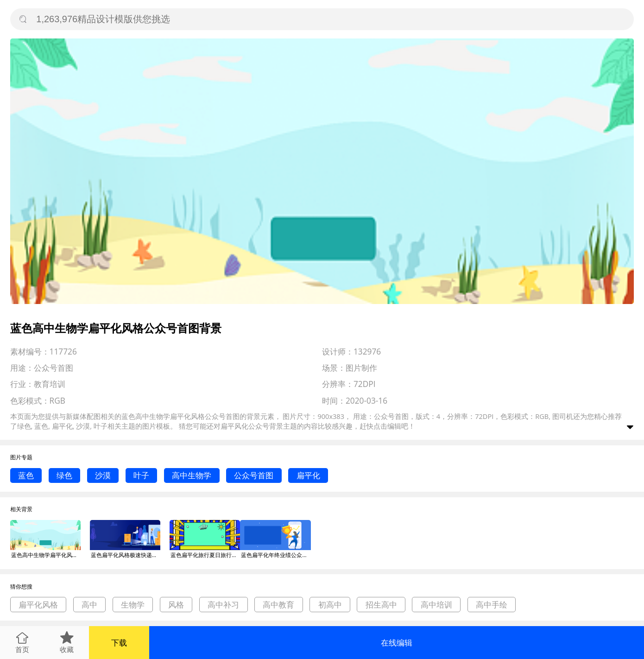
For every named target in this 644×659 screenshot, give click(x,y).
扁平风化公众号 (245, 426)
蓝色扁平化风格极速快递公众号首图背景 (126, 555)
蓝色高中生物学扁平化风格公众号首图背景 (46, 555)
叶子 (141, 475)
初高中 (330, 605)
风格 (176, 605)
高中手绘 (492, 605)
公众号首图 (254, 475)
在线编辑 (397, 643)
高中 (89, 605)
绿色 (64, 475)
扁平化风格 (38, 605)
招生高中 (381, 605)
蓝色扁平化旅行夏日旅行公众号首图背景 (205, 555)
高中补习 (223, 605)
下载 (119, 643)
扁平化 (308, 475)
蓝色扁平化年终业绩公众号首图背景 (276, 555)
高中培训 (436, 605)
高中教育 (278, 605)
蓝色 (26, 475)
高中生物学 (192, 475)
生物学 (133, 605)
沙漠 (103, 475)
